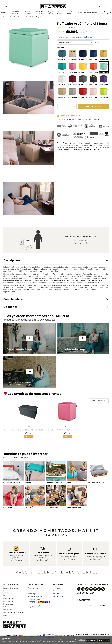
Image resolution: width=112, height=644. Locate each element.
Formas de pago (9, 601)
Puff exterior (52, 511)
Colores (61, 50)
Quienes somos (33, 588)
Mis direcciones (58, 596)
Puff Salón (29, 511)
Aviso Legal (32, 594)
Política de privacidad (35, 596)
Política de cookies (35, 599)
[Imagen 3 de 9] (56, 474)
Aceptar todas (87, 640)
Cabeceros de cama (12, 486)
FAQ (5, 596)
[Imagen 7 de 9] (35, 499)
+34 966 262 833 (86, 593)
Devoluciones (8, 604)
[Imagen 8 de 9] (56, 499)
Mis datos (56, 594)
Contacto (31, 591)
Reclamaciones (9, 598)
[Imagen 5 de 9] (98, 474)
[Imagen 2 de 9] (35, 474)
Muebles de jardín (54, 486)
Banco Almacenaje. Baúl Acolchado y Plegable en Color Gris (29, 433)
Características (13, 302)
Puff (69, 486)
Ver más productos (99, 404)
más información (16, 560)
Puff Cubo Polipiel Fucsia (67, 433)
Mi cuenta (56, 588)
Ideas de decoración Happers (14, 612)
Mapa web (7, 615)
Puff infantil (9, 511)
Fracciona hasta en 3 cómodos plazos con (75, 40)
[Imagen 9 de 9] (77, 499)
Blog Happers (8, 610)
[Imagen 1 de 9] (14, 474)
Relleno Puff (8, 607)
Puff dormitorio (74, 511)
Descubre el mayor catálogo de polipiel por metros (39, 606)
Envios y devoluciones (11, 588)
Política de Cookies (7, 640)
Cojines (28, 486)
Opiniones (72, 30)
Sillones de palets (96, 486)
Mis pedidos (57, 591)
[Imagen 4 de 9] (77, 474)
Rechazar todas (103, 640)
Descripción (12, 263)
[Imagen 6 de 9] (14, 499)
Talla (97, 45)
